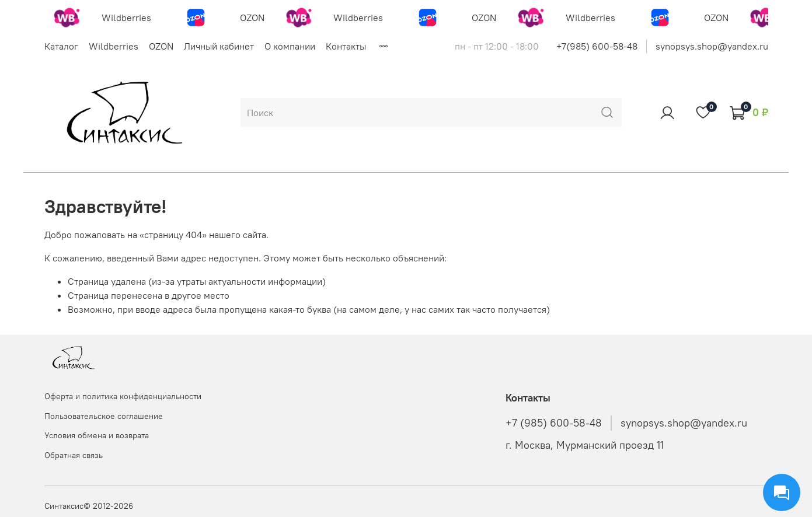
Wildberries (114, 46)
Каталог (61, 46)
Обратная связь (74, 455)
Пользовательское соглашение (104, 416)
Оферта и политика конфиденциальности (123, 396)
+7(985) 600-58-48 (597, 46)
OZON (161, 46)
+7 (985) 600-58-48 (554, 423)
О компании (290, 46)
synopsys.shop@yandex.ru (712, 46)
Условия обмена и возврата (97, 435)
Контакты (346, 46)
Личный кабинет (219, 46)
